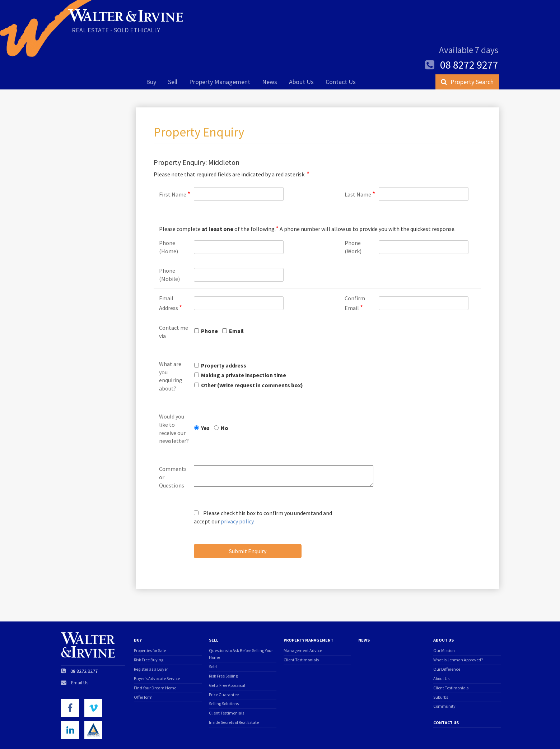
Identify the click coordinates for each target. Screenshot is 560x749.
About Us (301, 49)
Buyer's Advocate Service (157, 645)
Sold (213, 634)
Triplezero (491, 734)
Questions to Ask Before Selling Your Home (241, 621)
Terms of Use (75, 735)
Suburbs (441, 664)
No (225, 395)
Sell (173, 49)
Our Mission (444, 617)
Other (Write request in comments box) (252, 352)
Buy (151, 49)
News (270, 49)
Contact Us (341, 49)
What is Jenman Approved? (458, 627)
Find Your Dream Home (155, 655)
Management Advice (303, 617)
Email (236, 298)
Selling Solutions (224, 671)
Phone (209, 298)
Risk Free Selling (223, 643)
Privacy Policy (120, 735)
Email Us (80, 649)
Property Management (220, 49)
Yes (205, 395)
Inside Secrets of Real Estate (234, 689)
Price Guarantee (224, 662)
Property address (224, 332)
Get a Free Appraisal (227, 652)
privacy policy (237, 488)
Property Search (467, 49)
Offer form (143, 664)
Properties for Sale (150, 617)
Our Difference (447, 636)
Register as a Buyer (151, 636)
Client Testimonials (227, 680)
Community (444, 673)
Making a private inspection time (244, 342)
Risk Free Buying (149, 627)
